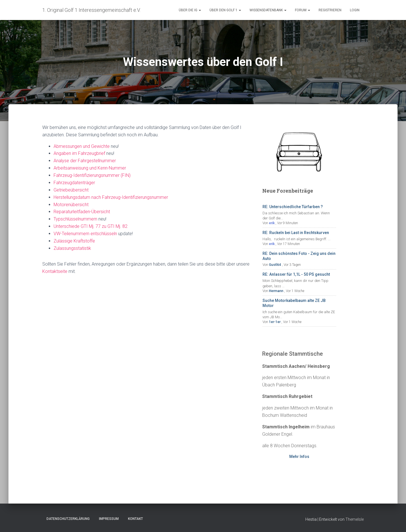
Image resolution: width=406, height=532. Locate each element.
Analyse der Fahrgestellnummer (85, 161)
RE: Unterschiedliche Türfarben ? (293, 207)
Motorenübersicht (71, 205)
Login (355, 10)
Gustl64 (275, 265)
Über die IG (190, 10)
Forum (303, 10)
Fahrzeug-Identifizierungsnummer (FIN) (92, 175)
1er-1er (275, 322)
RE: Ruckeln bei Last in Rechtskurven (296, 233)
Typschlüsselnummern (75, 219)
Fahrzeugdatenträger (74, 183)
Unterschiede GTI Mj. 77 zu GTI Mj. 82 (91, 226)
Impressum (109, 519)
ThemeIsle (355, 519)
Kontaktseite (55, 271)
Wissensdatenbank (268, 10)
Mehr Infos (299, 457)
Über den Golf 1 (225, 10)
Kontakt (135, 519)
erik (272, 223)
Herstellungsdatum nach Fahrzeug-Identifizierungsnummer (111, 197)
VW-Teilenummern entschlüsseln (85, 234)
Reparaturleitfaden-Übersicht (82, 212)
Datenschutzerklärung (68, 519)
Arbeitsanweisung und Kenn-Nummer (90, 168)
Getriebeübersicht (71, 190)
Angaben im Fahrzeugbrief (79, 153)
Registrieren (330, 10)
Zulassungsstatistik (72, 248)
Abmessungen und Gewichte (82, 146)
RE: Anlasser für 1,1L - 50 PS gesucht (296, 274)
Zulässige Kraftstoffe (74, 241)
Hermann (276, 291)
